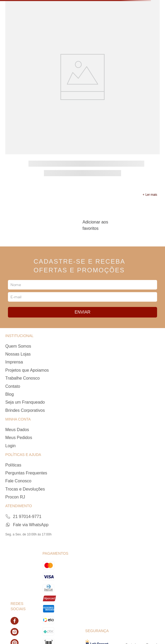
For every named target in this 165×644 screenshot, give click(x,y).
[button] (150, 195)
